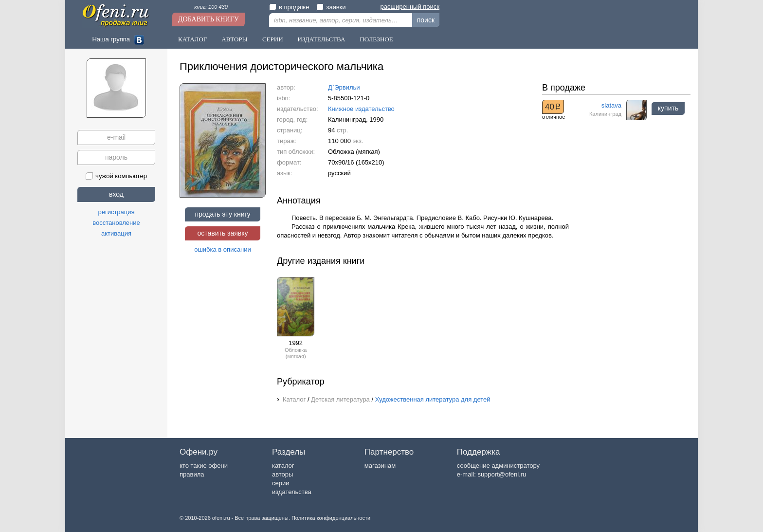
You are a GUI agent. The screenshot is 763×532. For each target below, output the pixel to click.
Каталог (192, 39)
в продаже (289, 7)
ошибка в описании (223, 249)
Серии (273, 39)
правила (192, 474)
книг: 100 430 (211, 7)
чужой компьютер (116, 176)
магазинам (380, 466)
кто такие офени (204, 466)
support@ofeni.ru (502, 474)
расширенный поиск (410, 7)
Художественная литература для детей (433, 399)
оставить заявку (222, 233)
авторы (282, 474)
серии (281, 483)
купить (668, 108)
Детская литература (340, 399)
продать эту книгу (222, 214)
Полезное (376, 39)
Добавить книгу (209, 19)
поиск (426, 20)
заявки (331, 7)
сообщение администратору (498, 466)
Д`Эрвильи (344, 87)
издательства (292, 492)
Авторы (235, 39)
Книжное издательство (361, 109)
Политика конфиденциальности (331, 518)
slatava (611, 105)
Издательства (322, 39)
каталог (283, 466)
